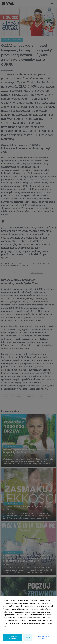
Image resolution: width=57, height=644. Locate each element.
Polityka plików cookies (44, 637)
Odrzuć (28, 637)
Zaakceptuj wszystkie (13, 637)
